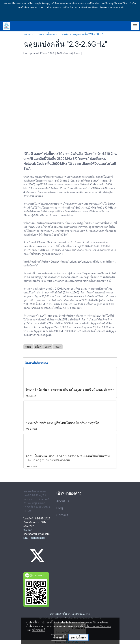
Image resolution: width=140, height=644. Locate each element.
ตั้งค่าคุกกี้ (59, 637)
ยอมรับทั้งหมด (79, 637)
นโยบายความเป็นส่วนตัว (98, 626)
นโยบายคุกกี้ (39, 630)
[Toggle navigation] (135, 26)
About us (63, 501)
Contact (62, 515)
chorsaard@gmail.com (37, 534)
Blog (60, 508)
